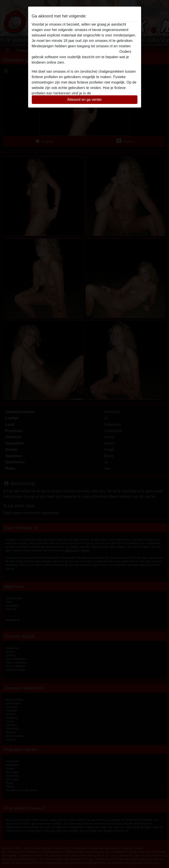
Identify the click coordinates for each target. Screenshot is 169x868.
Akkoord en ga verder (84, 100)
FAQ (96, 93)
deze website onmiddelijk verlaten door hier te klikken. (75, 52)
